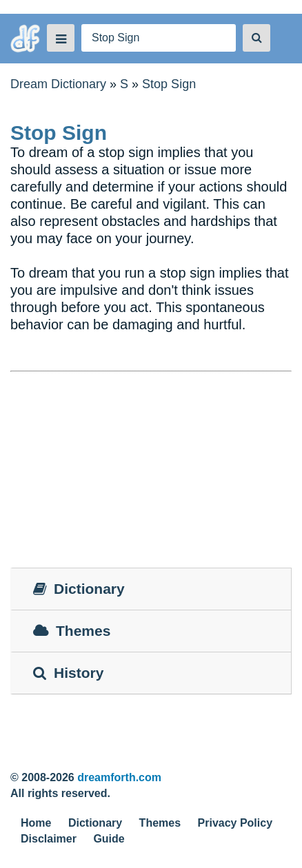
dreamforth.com (119, 777)
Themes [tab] (72, 631)
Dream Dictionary (58, 84)
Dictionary (95, 823)
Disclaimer (49, 839)
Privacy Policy (235, 823)
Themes (160, 823)
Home (36, 823)
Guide (109, 839)
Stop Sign (169, 84)
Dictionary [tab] (79, 589)
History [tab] (68, 673)
